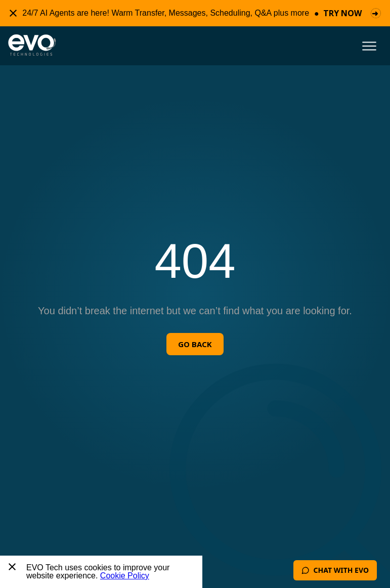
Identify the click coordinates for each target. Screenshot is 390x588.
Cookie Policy (125, 576)
